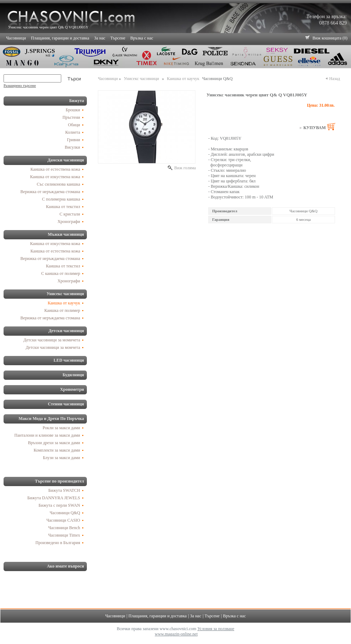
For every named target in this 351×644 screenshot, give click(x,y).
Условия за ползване (216, 629)
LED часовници (69, 360)
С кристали (70, 214)
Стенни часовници (66, 404)
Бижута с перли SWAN (59, 505)
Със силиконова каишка (58, 184)
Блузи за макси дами (61, 458)
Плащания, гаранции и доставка (60, 38)
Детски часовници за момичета (52, 340)
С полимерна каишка (61, 199)
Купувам (315, 128)
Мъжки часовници (66, 234)
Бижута (77, 101)
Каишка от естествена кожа (56, 169)
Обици (74, 125)
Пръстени (71, 117)
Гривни (74, 140)
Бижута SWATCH (64, 490)
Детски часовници (66, 331)
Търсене (118, 38)
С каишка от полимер (61, 273)
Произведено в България (58, 543)
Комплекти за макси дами (57, 450)
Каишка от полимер (62, 310)
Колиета (73, 132)
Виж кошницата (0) (330, 38)
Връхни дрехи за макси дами (54, 443)
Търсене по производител (59, 481)
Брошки (73, 110)
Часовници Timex (64, 535)
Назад (334, 79)
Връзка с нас (142, 38)
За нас (100, 38)
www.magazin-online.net (176, 634)
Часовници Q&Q (65, 513)
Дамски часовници (66, 160)
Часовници (16, 38)
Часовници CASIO (63, 520)
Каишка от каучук (64, 303)
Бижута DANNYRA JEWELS (54, 498)
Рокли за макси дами (61, 428)
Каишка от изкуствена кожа (55, 177)
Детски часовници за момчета (53, 347)
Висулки (72, 147)
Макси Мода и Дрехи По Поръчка (51, 419)
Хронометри (72, 389)
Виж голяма (184, 168)
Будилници (73, 375)
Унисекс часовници (65, 294)
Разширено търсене (20, 85)
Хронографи (69, 222)
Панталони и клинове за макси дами (47, 435)
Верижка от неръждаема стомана (50, 192)
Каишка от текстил (63, 207)
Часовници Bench (64, 528)
